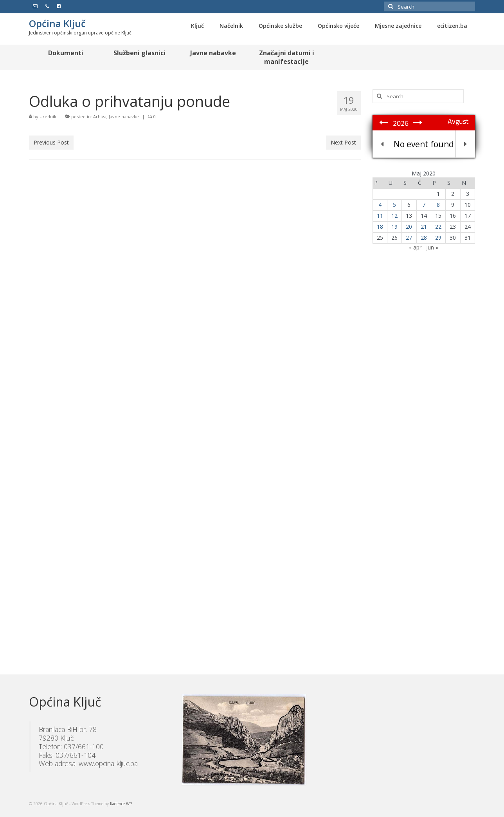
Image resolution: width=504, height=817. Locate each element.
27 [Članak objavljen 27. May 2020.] (409, 238)
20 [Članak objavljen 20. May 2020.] (409, 227)
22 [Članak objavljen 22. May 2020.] (438, 227)
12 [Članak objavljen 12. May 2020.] (394, 216)
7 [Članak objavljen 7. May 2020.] (424, 205)
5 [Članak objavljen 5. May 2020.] (394, 205)
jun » (432, 247)
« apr (415, 247)
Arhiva (100, 117)
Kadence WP (121, 804)
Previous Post (51, 142)
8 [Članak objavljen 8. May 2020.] (438, 205)
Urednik (48, 117)
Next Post (343, 142)
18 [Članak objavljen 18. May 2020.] (380, 227)
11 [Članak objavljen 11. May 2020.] (380, 216)
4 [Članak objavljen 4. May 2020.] (380, 205)
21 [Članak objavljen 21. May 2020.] (424, 227)
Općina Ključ (57, 23)
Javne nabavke (124, 117)
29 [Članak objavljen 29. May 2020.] (438, 238)
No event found (424, 144)
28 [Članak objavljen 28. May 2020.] (424, 238)
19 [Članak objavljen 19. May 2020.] (394, 227)
